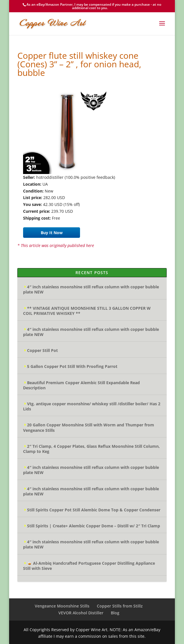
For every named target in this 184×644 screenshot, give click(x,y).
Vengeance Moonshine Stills (62, 606)
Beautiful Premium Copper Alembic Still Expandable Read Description (81, 385)
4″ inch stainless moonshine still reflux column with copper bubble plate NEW (91, 289)
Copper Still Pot (42, 350)
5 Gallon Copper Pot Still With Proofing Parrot (72, 366)
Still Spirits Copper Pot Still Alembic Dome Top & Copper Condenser (94, 510)
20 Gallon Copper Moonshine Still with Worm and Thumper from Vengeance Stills (89, 427)
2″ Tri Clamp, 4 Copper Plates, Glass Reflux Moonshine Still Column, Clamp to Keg (91, 449)
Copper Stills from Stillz (120, 606)
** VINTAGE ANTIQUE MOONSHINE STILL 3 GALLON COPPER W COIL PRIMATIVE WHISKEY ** (87, 311)
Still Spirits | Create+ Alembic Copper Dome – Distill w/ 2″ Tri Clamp (94, 526)
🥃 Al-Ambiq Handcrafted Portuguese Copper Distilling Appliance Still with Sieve (89, 566)
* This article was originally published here (56, 245)
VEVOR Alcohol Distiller (81, 613)
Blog (115, 613)
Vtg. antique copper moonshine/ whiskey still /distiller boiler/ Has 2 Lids (92, 406)
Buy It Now (52, 233)
